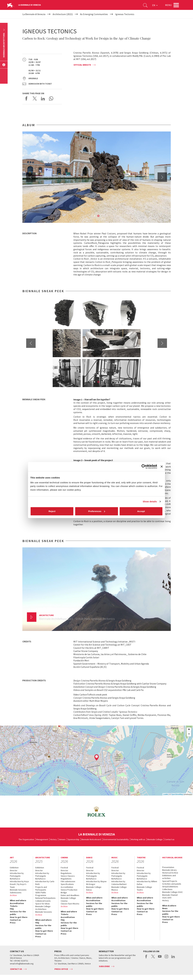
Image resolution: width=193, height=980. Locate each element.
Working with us (138, 839)
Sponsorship (74, 839)
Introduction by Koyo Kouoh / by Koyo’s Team (19, 884)
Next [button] (162, 177)
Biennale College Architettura (43, 908)
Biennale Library (169, 870)
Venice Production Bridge (69, 891)
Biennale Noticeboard (91, 839)
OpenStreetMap (177, 794)
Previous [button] (31, 177)
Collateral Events (43, 901)
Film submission (68, 881)
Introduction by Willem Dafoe (147, 883)
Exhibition (14, 868)
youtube (160, 958)
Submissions (16, 892)
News (165, 908)
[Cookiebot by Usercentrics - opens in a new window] (144, 467)
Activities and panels (172, 884)
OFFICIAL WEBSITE (82, 65)
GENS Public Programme (41, 894)
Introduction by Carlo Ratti (45, 883)
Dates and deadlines (70, 895)
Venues (62, 839)
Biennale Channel (170, 895)
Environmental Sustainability (116, 839)
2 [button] (99, 216)
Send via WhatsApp (51, 98)
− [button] (189, 734)
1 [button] (95, 216)
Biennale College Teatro (144, 888)
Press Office (61, 969)
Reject (52, 511)
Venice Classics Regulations (68, 877)
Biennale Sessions (18, 890)
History (54, 839)
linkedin (173, 958)
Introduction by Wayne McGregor (96, 883)
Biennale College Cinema (68, 899)
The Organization (26, 839)
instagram (166, 958)
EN (155, 5)
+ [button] (189, 730)
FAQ (12, 909)
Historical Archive (170, 873)
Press (13, 923)
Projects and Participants (41, 888)
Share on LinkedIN (43, 98)
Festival (64, 868)
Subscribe (104, 966)
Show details (150, 501)
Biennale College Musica (119, 888)
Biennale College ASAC (173, 892)
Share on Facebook (26, 98)
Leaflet (166, 794)
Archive (13, 895)
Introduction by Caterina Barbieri (119, 883)
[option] (97, 177)
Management (42, 839)
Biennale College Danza (94, 888)
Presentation (168, 867)
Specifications (67, 884)
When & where (169, 906)
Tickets (14, 906)
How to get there (19, 917)
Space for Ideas (43, 904)
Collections (167, 889)
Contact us (170, 839)
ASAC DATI (167, 898)
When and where (18, 900)
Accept (141, 511)
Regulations (66, 873)
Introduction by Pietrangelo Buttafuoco (17, 876)
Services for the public (18, 913)
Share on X (35, 98)
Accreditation (17, 903)
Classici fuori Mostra (70, 904)
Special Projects (170, 881)
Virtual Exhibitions (170, 887)
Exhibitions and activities (169, 877)
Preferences (97, 511)
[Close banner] (162, 467)
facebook (146, 958)
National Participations (45, 898)
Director (14, 870)
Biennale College (155, 839)
